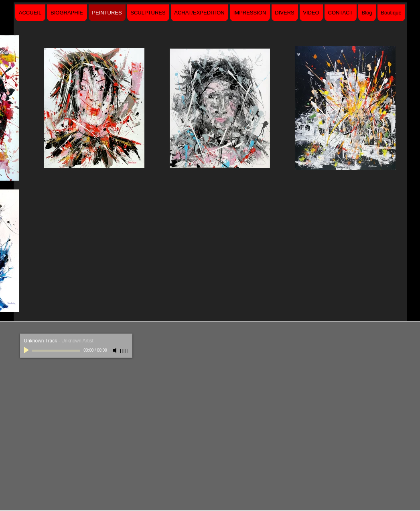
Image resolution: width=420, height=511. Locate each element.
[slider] (124, 351)
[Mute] (116, 350)
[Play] (27, 350)
